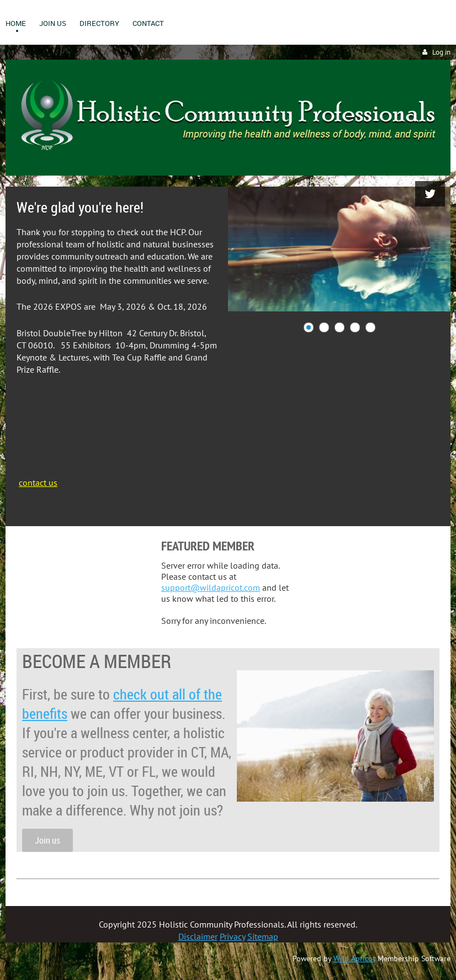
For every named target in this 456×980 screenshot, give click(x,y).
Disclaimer (198, 936)
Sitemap (263, 936)
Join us (47, 840)
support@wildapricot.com (211, 587)
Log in (441, 52)
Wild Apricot (354, 958)
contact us (38, 483)
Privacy (232, 936)
